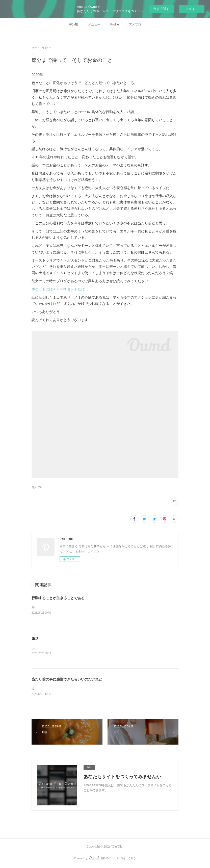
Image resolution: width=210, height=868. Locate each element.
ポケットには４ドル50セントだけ (58, 289)
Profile (115, 24)
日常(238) (37, 488)
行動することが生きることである (58, 598)
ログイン (192, 9)
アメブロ (135, 24)
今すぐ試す (161, 9)
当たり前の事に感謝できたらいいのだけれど (67, 680)
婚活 (35, 639)
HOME (73, 24)
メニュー (94, 24)
